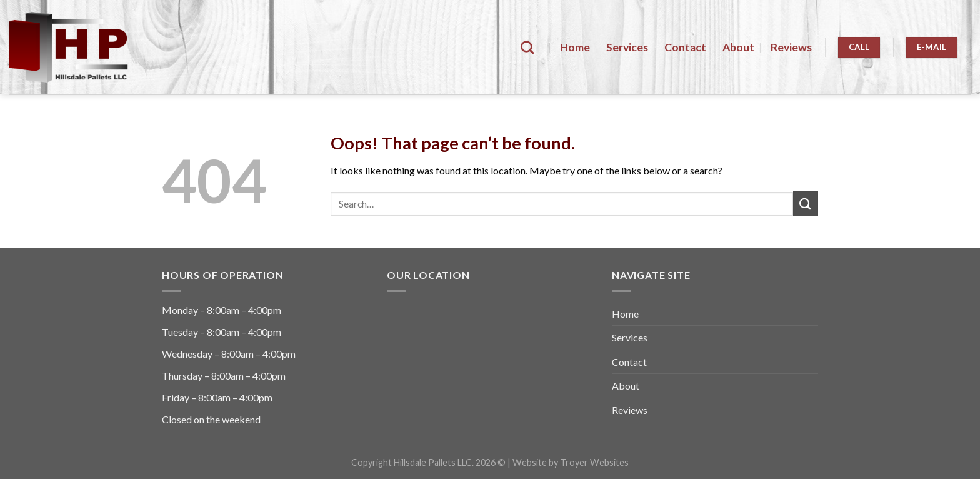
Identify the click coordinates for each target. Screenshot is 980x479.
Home (575, 47)
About (738, 47)
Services (627, 47)
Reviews (791, 47)
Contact (685, 47)
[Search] (527, 47)
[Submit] (806, 204)
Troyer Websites (594, 462)
